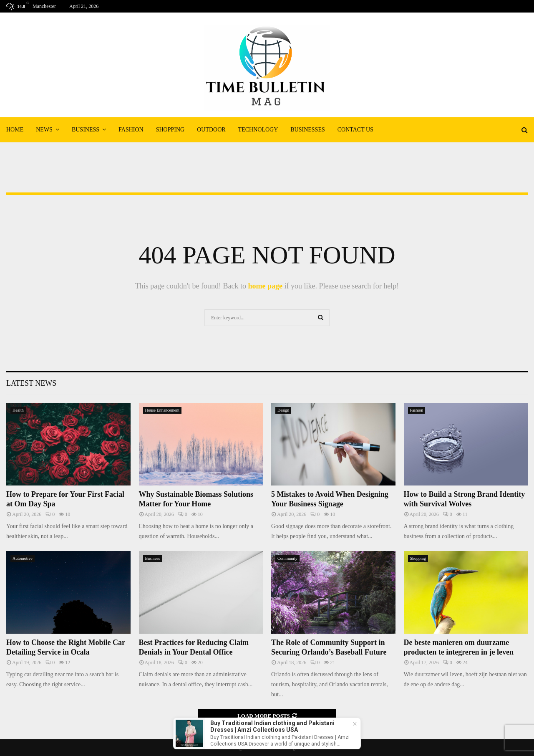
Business (86, 130)
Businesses (307, 130)
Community (287, 558)
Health (18, 410)
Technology (258, 130)
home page (265, 286)
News (44, 130)
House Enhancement (162, 410)
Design (283, 410)
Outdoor (211, 130)
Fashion (131, 130)
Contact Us (355, 130)
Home (15, 130)
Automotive (23, 558)
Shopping (170, 130)
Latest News (31, 383)
